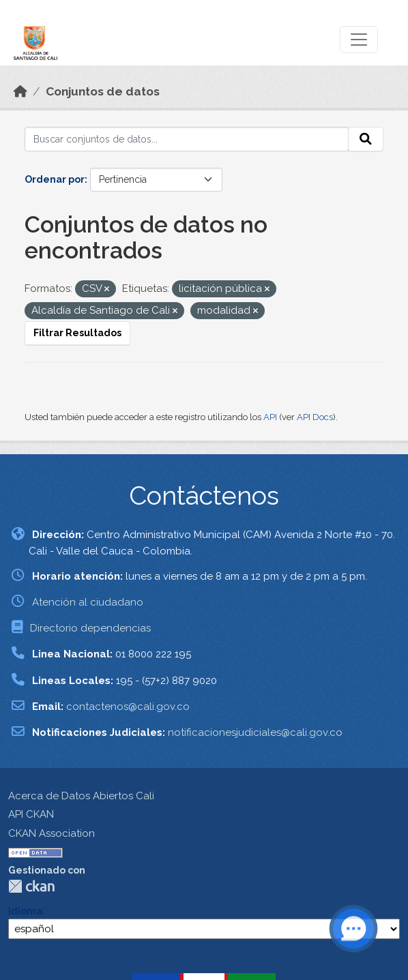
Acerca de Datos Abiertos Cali (81, 796)
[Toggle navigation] (359, 40)
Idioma (25, 911)
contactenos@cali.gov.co (128, 707)
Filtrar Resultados (77, 333)
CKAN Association (52, 833)
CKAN (31, 886)
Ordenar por (55, 179)
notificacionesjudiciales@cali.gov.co (255, 732)
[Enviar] (366, 139)
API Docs (315, 417)
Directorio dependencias (90, 628)
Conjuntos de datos (103, 91)
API (270, 417)
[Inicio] (20, 91)
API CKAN (31, 814)
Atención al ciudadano (88, 602)
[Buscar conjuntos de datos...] (187, 139)
